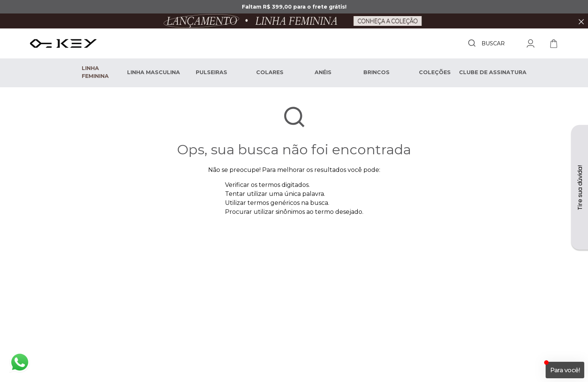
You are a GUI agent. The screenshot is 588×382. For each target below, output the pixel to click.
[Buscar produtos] (472, 43)
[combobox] (486, 43)
